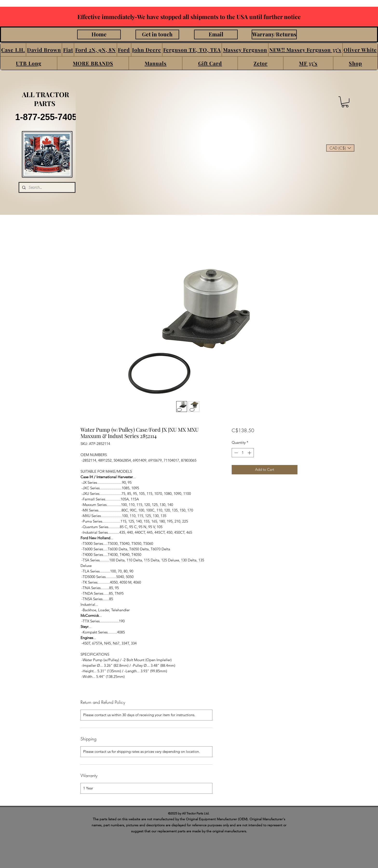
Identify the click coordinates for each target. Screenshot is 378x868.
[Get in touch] (157, 34)
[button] (13, 50)
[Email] (216, 34)
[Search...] (47, 187)
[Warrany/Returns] (274, 34)
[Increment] (250, 453)
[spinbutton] (243, 453)
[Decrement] (236, 453)
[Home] (99, 34)
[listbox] (340, 148)
